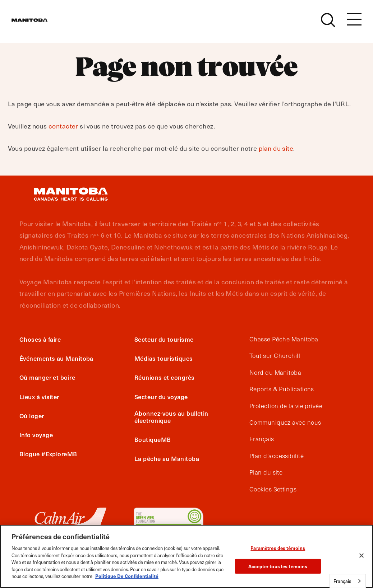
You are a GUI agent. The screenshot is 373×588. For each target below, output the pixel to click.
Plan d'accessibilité (277, 456)
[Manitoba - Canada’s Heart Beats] (38, 24)
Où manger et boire (47, 377)
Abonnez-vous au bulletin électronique (171, 417)
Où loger (32, 416)
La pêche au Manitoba (167, 458)
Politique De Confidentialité (127, 576)
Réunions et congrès (165, 377)
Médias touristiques (164, 358)
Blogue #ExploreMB (48, 454)
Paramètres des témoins (278, 548)
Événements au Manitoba (56, 358)
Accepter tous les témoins (278, 566)
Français (262, 439)
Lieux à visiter (39, 397)
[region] (186, 556)
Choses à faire (40, 339)
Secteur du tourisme (164, 339)
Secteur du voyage (161, 397)
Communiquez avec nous (285, 423)
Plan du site (266, 472)
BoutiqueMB (153, 439)
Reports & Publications (282, 389)
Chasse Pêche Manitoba (284, 339)
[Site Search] (328, 24)
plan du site (276, 148)
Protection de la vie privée (286, 406)
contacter (63, 126)
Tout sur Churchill (275, 356)
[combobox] (348, 581)
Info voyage (36, 435)
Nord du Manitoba (275, 373)
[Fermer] (362, 556)
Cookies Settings (273, 489)
